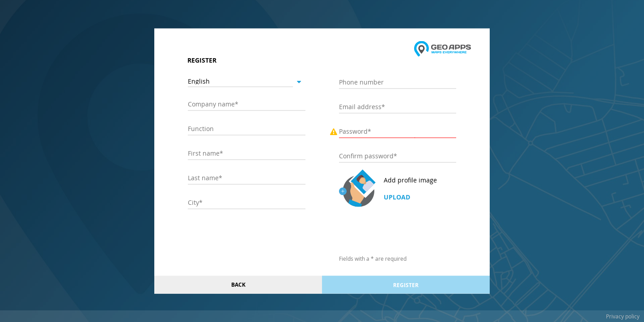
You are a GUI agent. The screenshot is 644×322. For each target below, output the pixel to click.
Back (238, 285)
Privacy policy (623, 316)
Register (406, 285)
